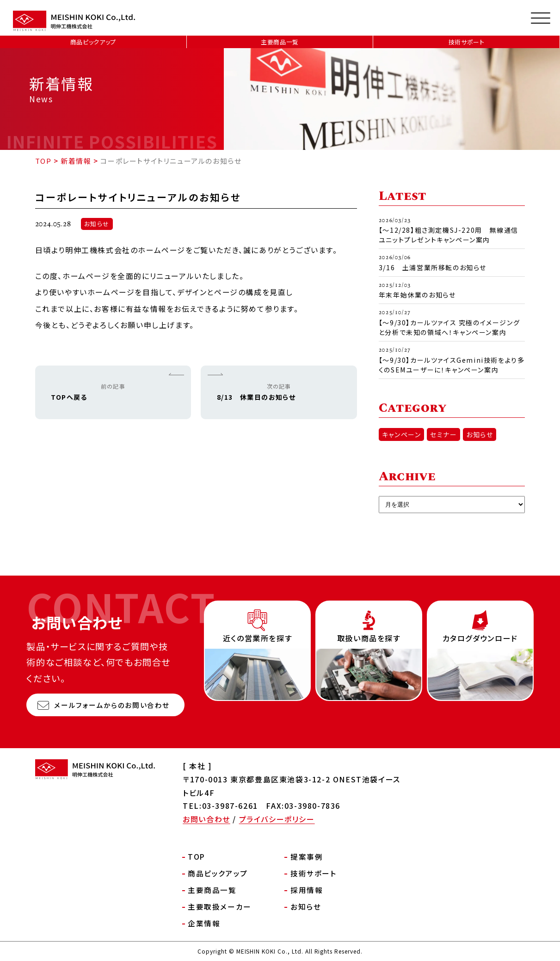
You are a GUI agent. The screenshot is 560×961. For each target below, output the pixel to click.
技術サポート (467, 42)
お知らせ (97, 225)
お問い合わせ (206, 819)
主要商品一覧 (280, 42)
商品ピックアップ (93, 42)
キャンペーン (402, 435)
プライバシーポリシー (277, 819)
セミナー (443, 435)
